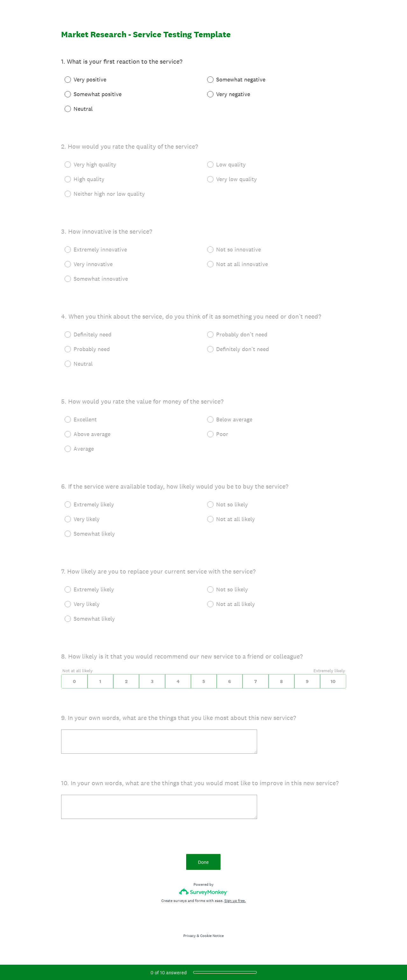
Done (204, 862)
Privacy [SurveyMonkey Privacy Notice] (189, 936)
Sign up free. (235, 901)
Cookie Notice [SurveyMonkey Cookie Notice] (212, 936)
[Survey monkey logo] (203, 892)
